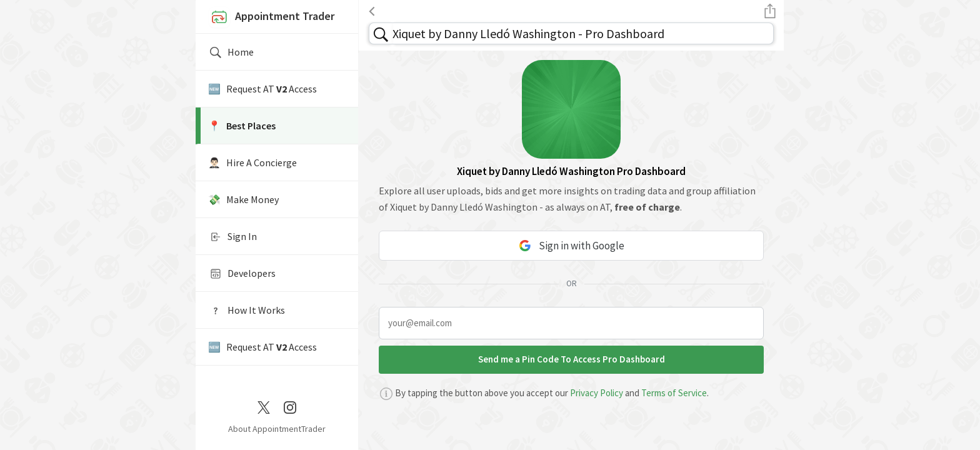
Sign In (232, 237)
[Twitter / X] (264, 406)
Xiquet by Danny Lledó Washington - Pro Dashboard (528, 33)
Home (231, 52)
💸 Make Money (243, 199)
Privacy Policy (597, 393)
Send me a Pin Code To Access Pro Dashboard (572, 359)
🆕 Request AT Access (262, 89)
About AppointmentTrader (277, 429)
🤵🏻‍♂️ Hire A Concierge (252, 162)
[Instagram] (290, 406)
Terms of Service (674, 393)
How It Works (247, 311)
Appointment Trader (271, 17)
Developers (242, 274)
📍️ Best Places (242, 126)
